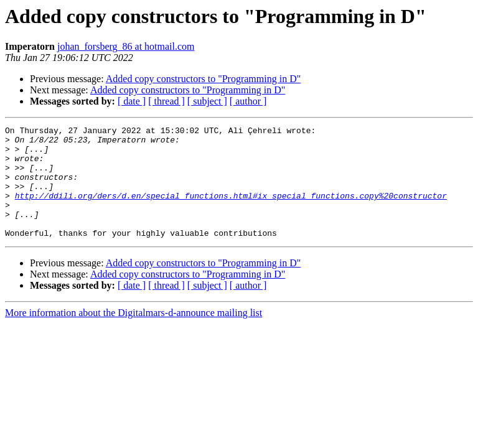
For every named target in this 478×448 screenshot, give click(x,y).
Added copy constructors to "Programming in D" (203, 79)
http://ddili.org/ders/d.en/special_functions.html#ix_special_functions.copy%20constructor (231, 210)
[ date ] (132, 101)
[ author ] (248, 101)
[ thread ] (166, 101)
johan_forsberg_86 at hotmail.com (126, 46)
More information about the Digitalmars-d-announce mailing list (134, 335)
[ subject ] (207, 101)
